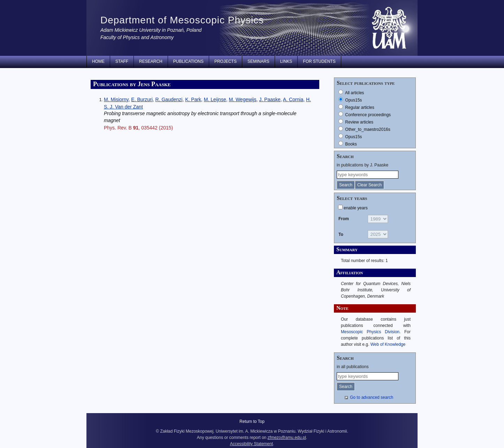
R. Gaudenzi (169, 99)
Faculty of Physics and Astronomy (137, 37)
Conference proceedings (368, 115)
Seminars (258, 61)
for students (319, 61)
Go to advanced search (372, 397)
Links (286, 61)
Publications (188, 61)
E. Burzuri (142, 99)
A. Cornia (293, 99)
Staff (122, 61)
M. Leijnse (215, 99)
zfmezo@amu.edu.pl (287, 438)
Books (351, 144)
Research (151, 61)
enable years (356, 208)
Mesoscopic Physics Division (370, 332)
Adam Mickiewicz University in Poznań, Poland (151, 30)
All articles (355, 93)
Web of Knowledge (388, 344)
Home (98, 61)
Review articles (359, 122)
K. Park (193, 99)
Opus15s (353, 100)
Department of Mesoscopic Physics (182, 20)
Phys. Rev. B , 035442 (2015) (138, 128)
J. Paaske (270, 99)
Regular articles (360, 107)
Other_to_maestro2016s (368, 129)
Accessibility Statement (251, 444)
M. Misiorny (116, 99)
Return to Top (252, 421)
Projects (226, 61)
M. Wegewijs (242, 99)
